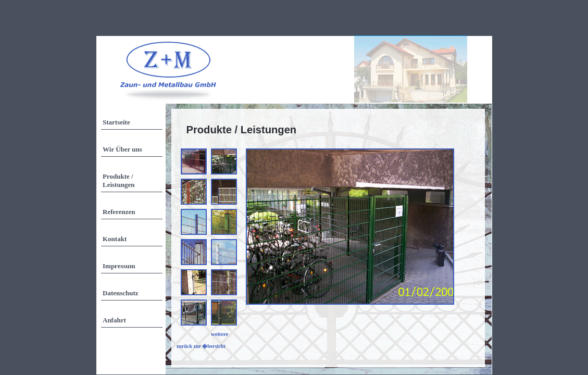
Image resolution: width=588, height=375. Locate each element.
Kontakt (115, 239)
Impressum (119, 266)
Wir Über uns (122, 149)
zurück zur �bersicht (201, 346)
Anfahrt (114, 320)
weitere (220, 334)
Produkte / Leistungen (118, 180)
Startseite (116, 122)
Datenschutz (121, 293)
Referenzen (119, 212)
